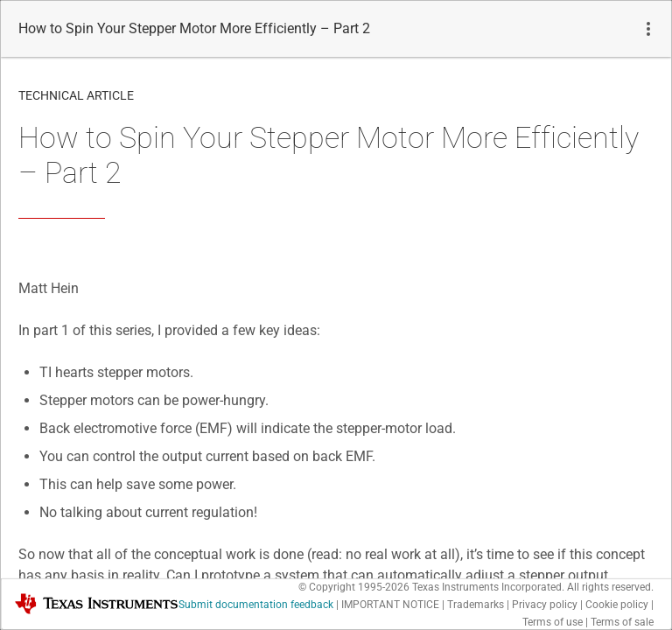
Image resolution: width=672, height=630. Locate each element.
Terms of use (553, 622)
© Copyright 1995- (354, 587)
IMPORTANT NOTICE (390, 605)
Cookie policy (617, 605)
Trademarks (476, 605)
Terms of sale (622, 622)
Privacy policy (545, 605)
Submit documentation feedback (256, 605)
